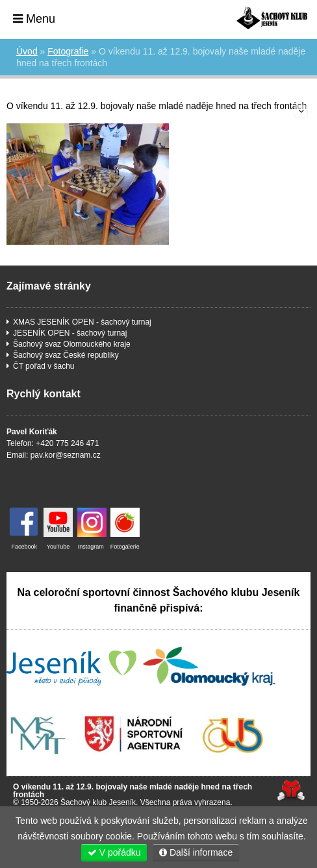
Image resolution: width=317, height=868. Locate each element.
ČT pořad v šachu (44, 366)
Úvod (272, 18)
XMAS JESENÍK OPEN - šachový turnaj (82, 322)
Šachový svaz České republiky (66, 355)
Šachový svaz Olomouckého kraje (72, 344)
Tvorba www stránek (291, 790)
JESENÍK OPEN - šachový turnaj (70, 333)
